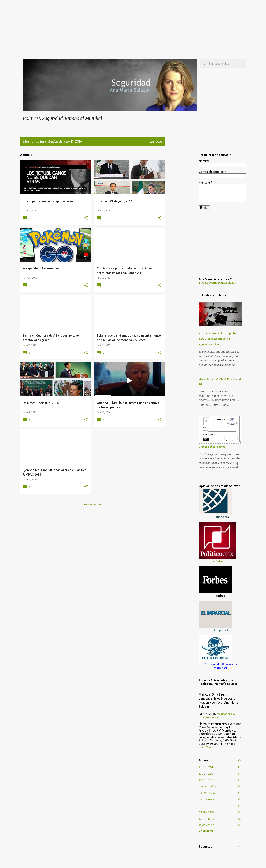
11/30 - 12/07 (207, 774)
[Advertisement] (133, 26)
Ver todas (156, 142)
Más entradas (93, 504)
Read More (206, 747)
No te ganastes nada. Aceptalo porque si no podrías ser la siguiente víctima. (217, 339)
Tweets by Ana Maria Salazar (217, 283)
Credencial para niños (212, 447)
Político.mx (220, 561)
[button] (86, 218)
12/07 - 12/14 (207, 767)
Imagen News (208, 717)
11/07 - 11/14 (207, 825)
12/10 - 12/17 (206, 819)
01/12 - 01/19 (207, 806)
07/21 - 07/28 (207, 812)
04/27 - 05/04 (207, 787)
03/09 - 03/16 (207, 793)
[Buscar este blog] (227, 64)
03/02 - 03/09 (207, 799)
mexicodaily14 (226, 714)
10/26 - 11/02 (207, 780)
